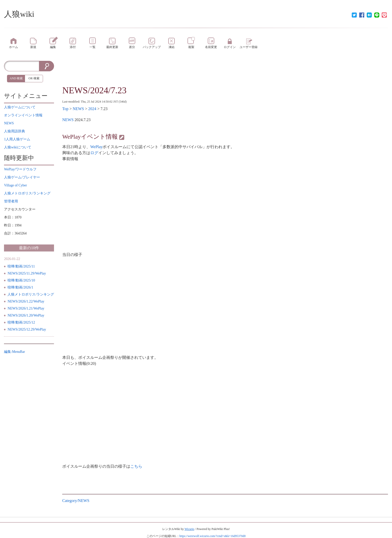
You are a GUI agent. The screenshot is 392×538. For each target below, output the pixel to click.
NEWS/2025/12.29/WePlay (27, 329)
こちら (136, 466)
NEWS (78, 109)
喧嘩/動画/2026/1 (20, 287)
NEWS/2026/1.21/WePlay (26, 308)
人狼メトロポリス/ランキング (31, 294)
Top (65, 109)
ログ (94, 153)
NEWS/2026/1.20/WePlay (26, 315)
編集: (14, 352)
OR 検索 (34, 78)
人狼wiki (19, 14)
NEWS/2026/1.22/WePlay (26, 301)
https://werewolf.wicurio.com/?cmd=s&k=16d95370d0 (213, 536)
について (20, 107)
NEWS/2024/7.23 (94, 90)
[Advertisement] (225, 72)
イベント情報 (23, 115)
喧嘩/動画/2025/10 (21, 280)
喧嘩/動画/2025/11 (21, 266)
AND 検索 (16, 78)
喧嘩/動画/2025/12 (21, 322)
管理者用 (11, 201)
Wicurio (189, 529)
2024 (92, 109)
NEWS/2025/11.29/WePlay (27, 273)
